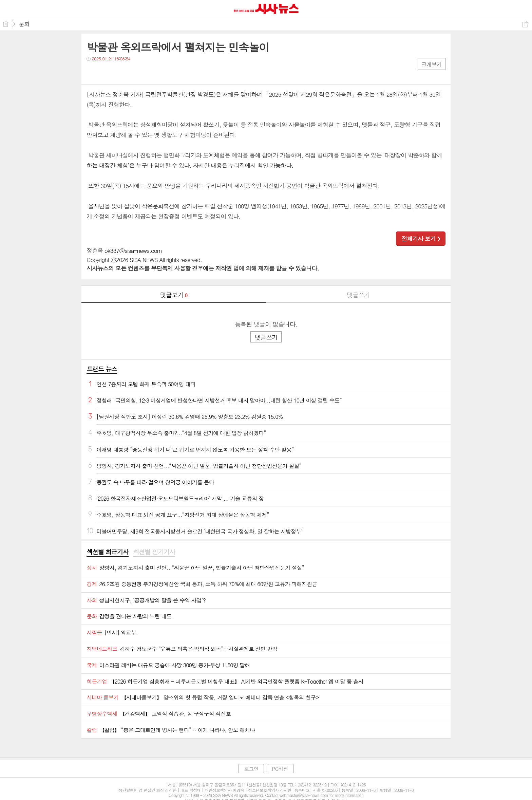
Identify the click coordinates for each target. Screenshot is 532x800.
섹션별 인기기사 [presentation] (154, 552)
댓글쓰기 (358, 295)
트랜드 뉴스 (102, 369)
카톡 (120, 72)
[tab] (107, 552)
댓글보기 (174, 295)
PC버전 (280, 769)
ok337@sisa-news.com (133, 250)
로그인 (251, 769)
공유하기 (525, 24)
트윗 (106, 72)
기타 (133, 72)
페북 (92, 72)
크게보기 (432, 64)
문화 (24, 24)
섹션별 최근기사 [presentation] (107, 552)
